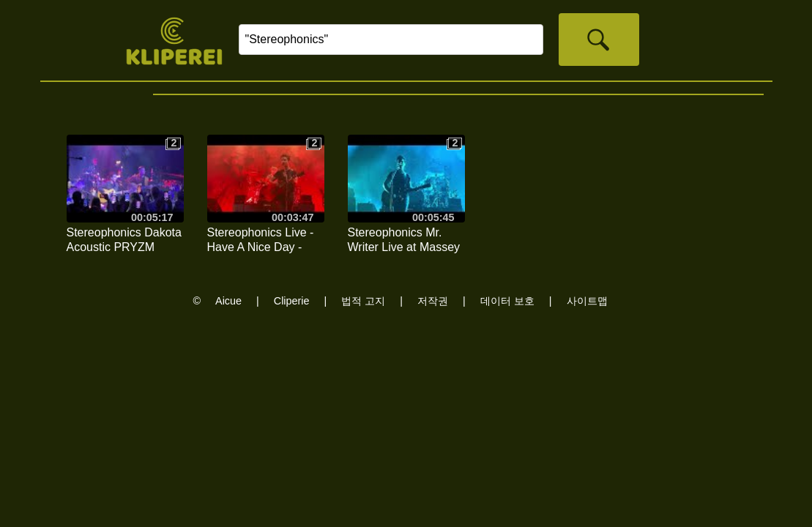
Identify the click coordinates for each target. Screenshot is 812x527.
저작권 (433, 301)
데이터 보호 (507, 301)
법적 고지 (363, 301)
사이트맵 (587, 301)
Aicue (228, 301)
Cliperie (292, 301)
